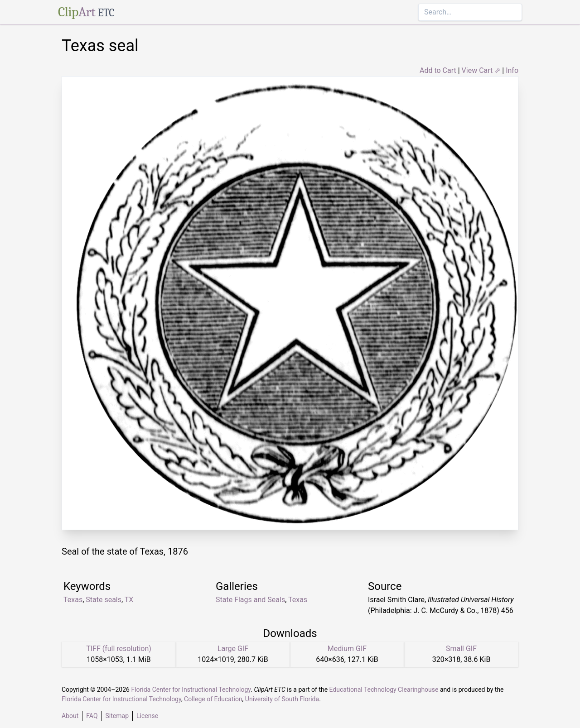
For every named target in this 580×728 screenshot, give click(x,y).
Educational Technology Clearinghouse (384, 690)
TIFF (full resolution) (119, 649)
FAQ (92, 716)
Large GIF (233, 649)
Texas (73, 600)
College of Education (213, 699)
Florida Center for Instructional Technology (191, 690)
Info (512, 70)
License (147, 716)
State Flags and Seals (250, 600)
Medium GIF (347, 649)
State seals (104, 600)
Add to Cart (438, 70)
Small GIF (461, 649)
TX (129, 600)
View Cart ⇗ (481, 70)
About (70, 716)
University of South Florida (282, 699)
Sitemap (117, 716)
